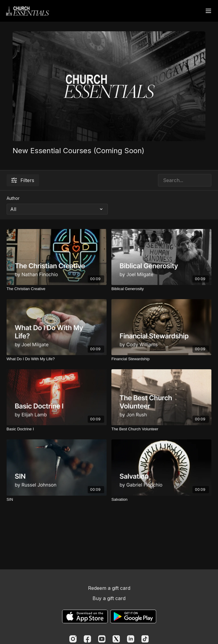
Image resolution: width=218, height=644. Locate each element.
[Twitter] (116, 639)
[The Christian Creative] (57, 289)
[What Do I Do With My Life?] (57, 359)
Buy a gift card (109, 598)
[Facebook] (87, 639)
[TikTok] (145, 639)
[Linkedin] (131, 639)
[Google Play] (133, 616)
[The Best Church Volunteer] (161, 429)
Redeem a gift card (109, 588)
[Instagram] (73, 639)
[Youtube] (102, 639)
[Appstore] (85, 616)
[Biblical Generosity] (161, 289)
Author (13, 198)
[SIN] (57, 500)
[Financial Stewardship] (161, 359)
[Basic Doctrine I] (57, 429)
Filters (23, 180)
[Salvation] (161, 500)
